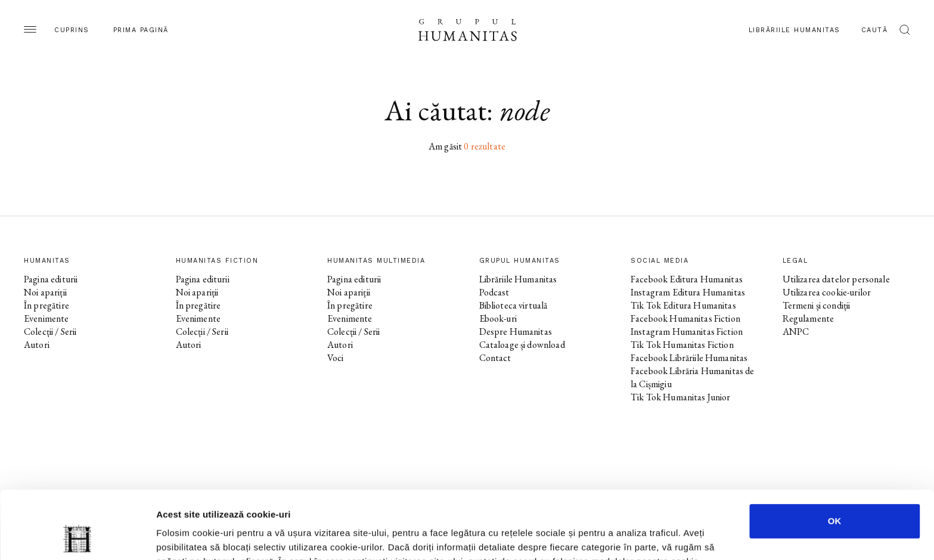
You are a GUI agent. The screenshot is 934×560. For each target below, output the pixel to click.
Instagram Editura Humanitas (688, 292)
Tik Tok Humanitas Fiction (682, 345)
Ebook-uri (498, 318)
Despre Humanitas (516, 332)
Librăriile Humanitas (795, 30)
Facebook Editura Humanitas (687, 279)
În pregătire (46, 305)
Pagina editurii (51, 279)
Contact (495, 358)
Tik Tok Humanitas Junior (681, 397)
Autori (37, 345)
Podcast (494, 292)
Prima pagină (141, 30)
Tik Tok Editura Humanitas (683, 305)
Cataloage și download (522, 345)
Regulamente (809, 318)
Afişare (596, 536)
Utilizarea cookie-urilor (827, 292)
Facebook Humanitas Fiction (685, 318)
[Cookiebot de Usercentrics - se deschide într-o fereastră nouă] (77, 537)
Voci (336, 358)
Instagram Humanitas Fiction (687, 332)
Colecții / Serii (50, 332)
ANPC (796, 332)
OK (835, 457)
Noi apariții (45, 292)
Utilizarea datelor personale (836, 279)
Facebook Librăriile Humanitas (689, 358)
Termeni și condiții (817, 305)
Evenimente (46, 318)
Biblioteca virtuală (513, 305)
